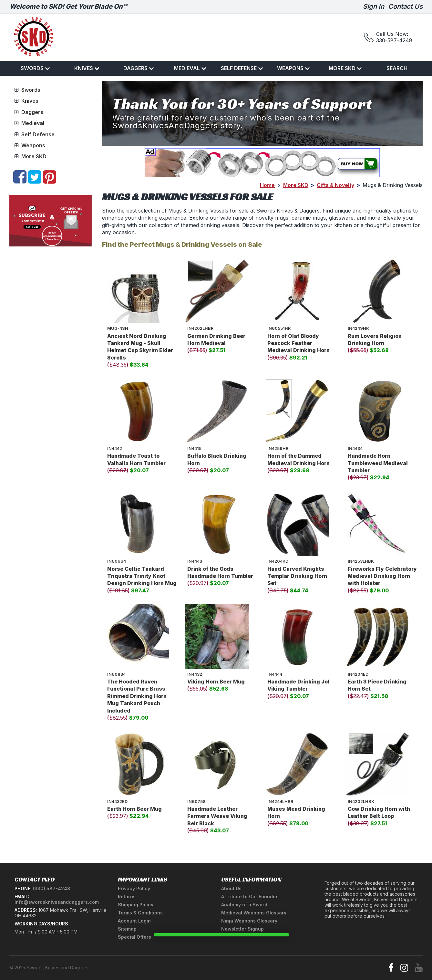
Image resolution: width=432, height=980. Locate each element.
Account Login (134, 921)
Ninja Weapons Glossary (249, 921)
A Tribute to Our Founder (249, 897)
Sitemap (127, 929)
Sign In (374, 6)
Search (397, 68)
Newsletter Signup (242, 929)
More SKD (345, 68)
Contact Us (405, 6)
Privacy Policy (134, 888)
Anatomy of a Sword (244, 905)
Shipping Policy (136, 905)
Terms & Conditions (140, 913)
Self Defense (242, 68)
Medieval (190, 68)
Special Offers (134, 937)
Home (267, 185)
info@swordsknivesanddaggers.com (57, 902)
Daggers (139, 68)
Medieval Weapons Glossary (254, 913)
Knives (87, 68)
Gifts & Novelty (335, 185)
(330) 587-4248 (52, 888)
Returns (127, 897)
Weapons (293, 68)
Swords (35, 68)
